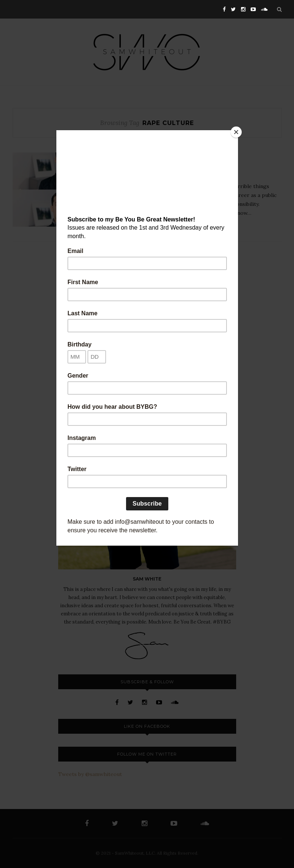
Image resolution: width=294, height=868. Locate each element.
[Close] (236, 132)
